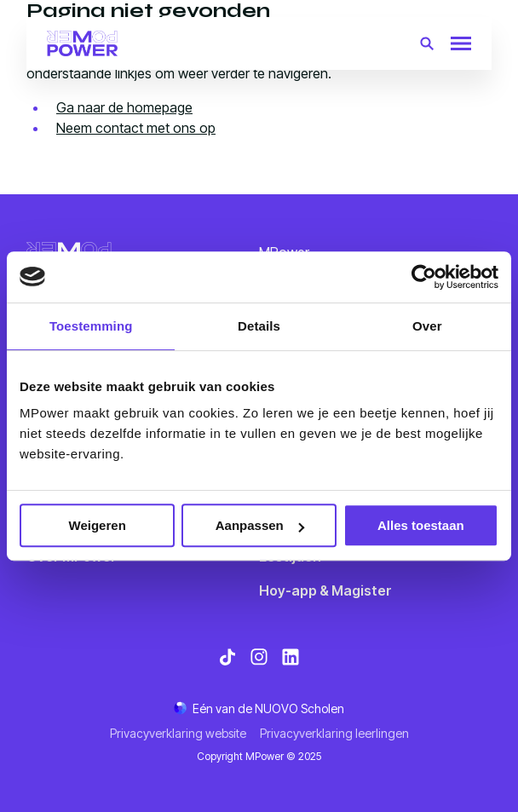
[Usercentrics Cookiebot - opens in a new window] (424, 277)
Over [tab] (427, 326)
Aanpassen (260, 525)
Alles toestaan (421, 525)
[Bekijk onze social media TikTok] (227, 657)
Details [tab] (259, 326)
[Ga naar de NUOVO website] (259, 708)
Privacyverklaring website (178, 733)
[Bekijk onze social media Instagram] (259, 657)
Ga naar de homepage (124, 107)
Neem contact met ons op (136, 128)
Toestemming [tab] (91, 326)
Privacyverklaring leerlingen (334, 733)
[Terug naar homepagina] (82, 43)
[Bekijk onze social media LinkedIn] (291, 657)
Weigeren (98, 525)
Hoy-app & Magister (325, 590)
